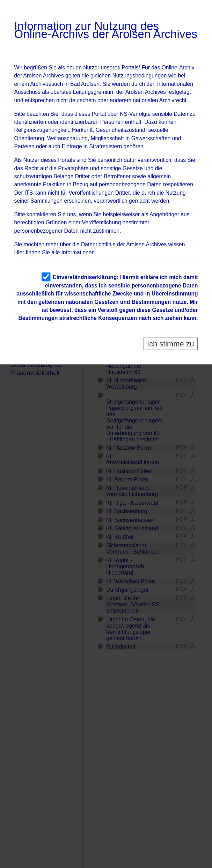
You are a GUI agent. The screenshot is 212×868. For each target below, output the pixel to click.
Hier (19, 252)
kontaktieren (41, 214)
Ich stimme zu (171, 344)
